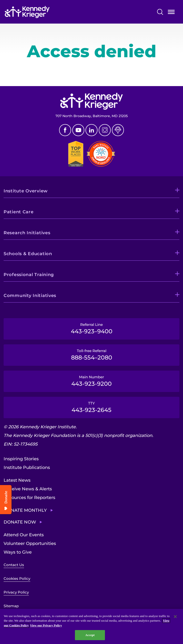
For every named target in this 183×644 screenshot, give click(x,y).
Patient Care (19, 212)
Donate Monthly (25, 510)
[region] (91, 626)
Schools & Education (28, 254)
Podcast (118, 130)
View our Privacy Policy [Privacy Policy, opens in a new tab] (46, 625)
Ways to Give (18, 552)
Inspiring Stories (21, 459)
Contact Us (14, 565)
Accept (90, 635)
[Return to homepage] (42, 12)
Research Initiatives (27, 233)
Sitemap (11, 606)
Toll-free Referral (91, 355)
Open (171, 13)
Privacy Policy (16, 592)
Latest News (17, 480)
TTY (91, 407)
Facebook (65, 130)
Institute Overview (26, 191)
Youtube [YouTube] (78, 130)
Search (160, 12)
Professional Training (29, 275)
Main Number (91, 381)
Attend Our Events (24, 535)
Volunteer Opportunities (30, 543)
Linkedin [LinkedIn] (91, 130)
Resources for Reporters (29, 498)
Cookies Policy (17, 578)
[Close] (175, 617)
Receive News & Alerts (28, 489)
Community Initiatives (30, 296)
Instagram (105, 130)
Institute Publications (27, 467)
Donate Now (20, 522)
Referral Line (91, 328)
